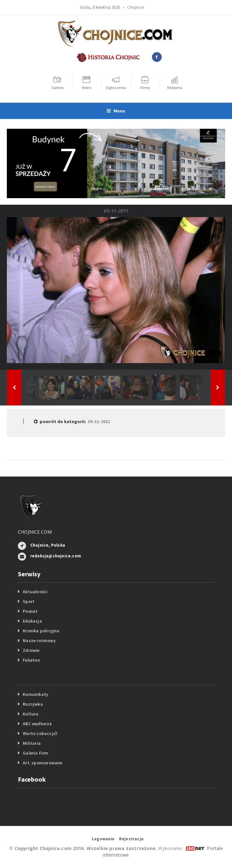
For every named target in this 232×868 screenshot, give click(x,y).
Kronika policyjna (41, 631)
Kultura (31, 714)
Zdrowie (31, 650)
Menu (116, 111)
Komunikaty (35, 694)
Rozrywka (33, 704)
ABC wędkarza (37, 724)
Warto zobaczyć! (40, 733)
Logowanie (103, 839)
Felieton (31, 660)
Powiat (30, 611)
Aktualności (35, 592)
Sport (29, 601)
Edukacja (32, 621)
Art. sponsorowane (43, 763)
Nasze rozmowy (39, 640)
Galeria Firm (36, 753)
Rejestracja (131, 839)
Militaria (32, 743)
